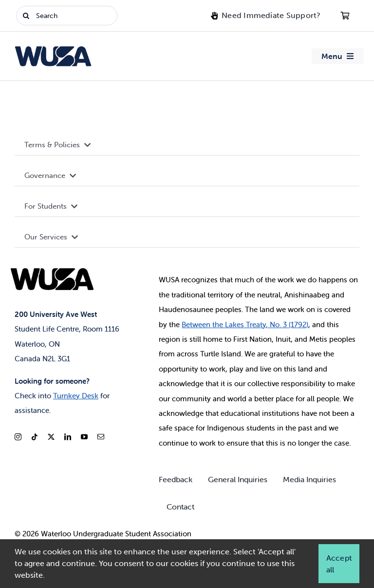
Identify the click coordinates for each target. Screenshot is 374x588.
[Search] (67, 16)
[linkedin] (68, 437)
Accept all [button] (339, 564)
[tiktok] (35, 437)
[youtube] (84, 437)
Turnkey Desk (76, 396)
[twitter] (51, 437)
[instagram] (18, 437)
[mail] (101, 437)
